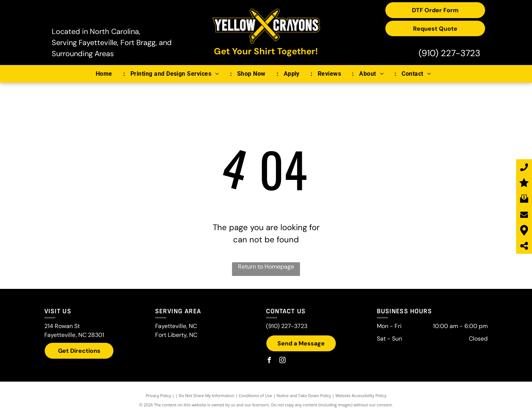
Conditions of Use (255, 395)
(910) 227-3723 (449, 53)
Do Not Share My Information (207, 395)
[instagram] (282, 361)
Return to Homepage (266, 267)
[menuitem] (108, 74)
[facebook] (269, 361)
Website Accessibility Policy (361, 395)
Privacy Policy (158, 395)
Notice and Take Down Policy (304, 395)
